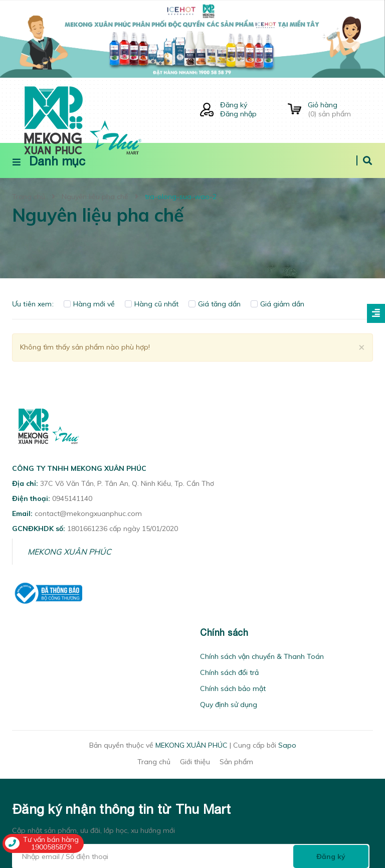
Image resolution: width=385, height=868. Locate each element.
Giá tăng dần (215, 304)
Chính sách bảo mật (233, 688)
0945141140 (72, 498)
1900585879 (51, 847)
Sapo (287, 745)
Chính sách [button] (224, 633)
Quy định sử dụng (229, 705)
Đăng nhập (238, 114)
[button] (15, 633)
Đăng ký (234, 105)
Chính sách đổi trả (229, 672)
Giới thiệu (195, 762)
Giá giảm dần (277, 304)
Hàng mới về (89, 304)
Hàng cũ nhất (152, 304)
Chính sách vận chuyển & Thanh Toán (262, 656)
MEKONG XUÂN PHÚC (69, 552)
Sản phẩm (236, 762)
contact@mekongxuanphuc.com (88, 513)
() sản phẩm (340, 109)
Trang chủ (154, 762)
